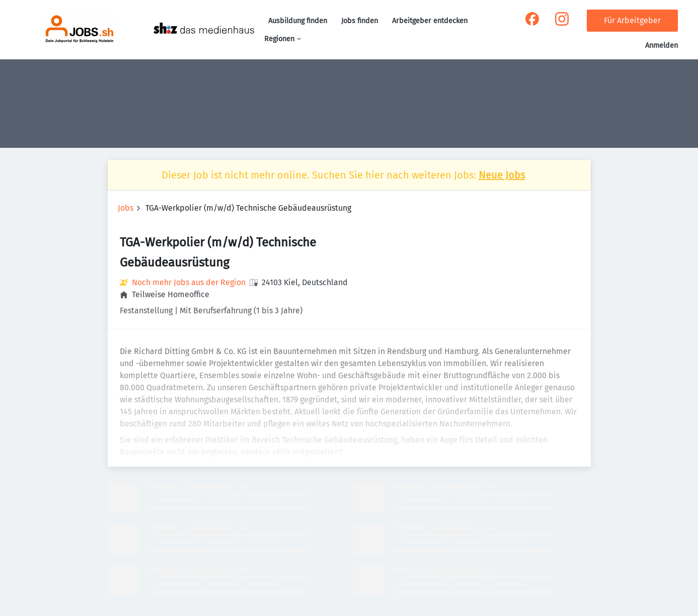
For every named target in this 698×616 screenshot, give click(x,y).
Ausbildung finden (298, 21)
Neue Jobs (502, 175)
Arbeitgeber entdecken (430, 21)
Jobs (126, 208)
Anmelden (662, 46)
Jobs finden (360, 21)
